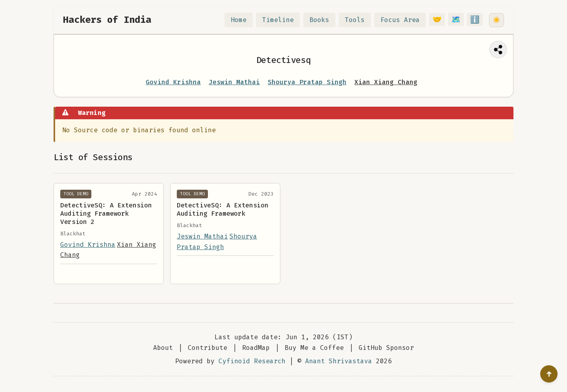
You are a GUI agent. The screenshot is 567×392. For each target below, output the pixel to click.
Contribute (208, 348)
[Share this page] (498, 50)
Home (243, 20)
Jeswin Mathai (234, 82)
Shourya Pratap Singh (307, 82)
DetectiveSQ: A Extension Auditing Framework (222, 209)
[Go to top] (549, 374)
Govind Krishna (173, 82)
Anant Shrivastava (339, 361)
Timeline (283, 20)
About (163, 348)
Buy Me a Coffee (314, 348)
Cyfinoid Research (252, 361)
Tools (359, 20)
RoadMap (256, 348)
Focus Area (405, 20)
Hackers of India (107, 20)
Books (324, 20)
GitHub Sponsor (386, 348)
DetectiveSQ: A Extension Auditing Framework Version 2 (106, 214)
